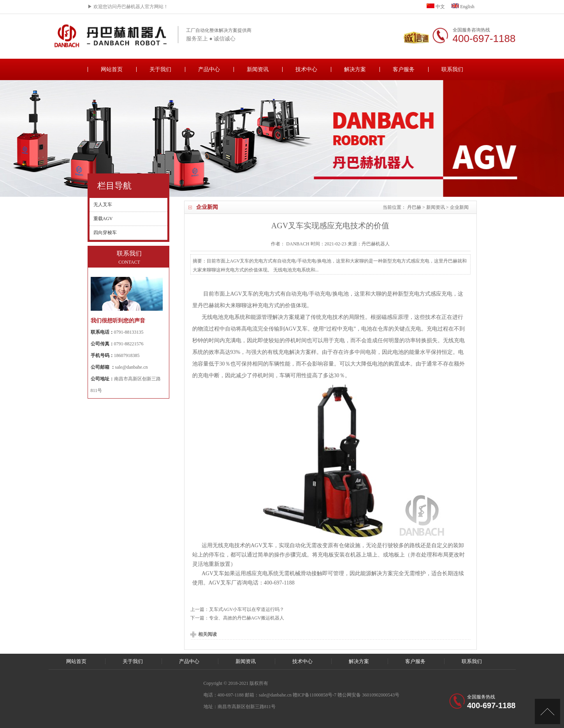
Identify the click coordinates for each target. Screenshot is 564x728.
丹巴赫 (414, 207)
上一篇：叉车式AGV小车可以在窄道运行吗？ (237, 609)
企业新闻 (459, 207)
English (463, 7)
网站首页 (112, 69)
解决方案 (355, 69)
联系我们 (452, 69)
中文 (436, 7)
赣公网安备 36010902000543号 (368, 695)
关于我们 (160, 69)
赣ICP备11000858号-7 (315, 695)
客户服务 (404, 69)
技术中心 (306, 69)
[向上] (547, 711)
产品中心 (209, 69)
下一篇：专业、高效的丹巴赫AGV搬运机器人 (237, 618)
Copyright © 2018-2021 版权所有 (236, 683)
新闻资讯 (258, 69)
